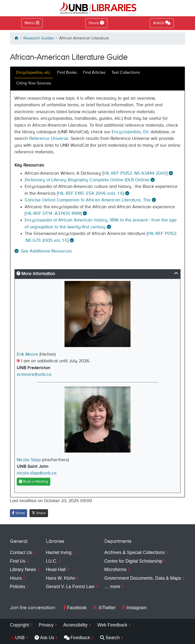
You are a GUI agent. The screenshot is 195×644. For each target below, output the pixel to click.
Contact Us (21, 552)
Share (19, 513)
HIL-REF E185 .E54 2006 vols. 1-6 (90, 193)
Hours (16, 578)
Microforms (115, 570)
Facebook (75, 608)
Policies (18, 587)
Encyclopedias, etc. (34, 73)
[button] (43, 251)
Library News (23, 570)
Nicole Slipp (29, 460)
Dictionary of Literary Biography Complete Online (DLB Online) (87, 180)
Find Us (18, 561)
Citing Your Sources (34, 83)
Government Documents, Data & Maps (143, 578)
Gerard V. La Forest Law (70, 587)
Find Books (67, 73)
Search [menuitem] (110, 638)
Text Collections (126, 73)
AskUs (162, 23)
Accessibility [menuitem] (75, 625)
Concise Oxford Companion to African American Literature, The (88, 200)
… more (112, 587)
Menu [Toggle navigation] (30, 23)
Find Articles (94, 73)
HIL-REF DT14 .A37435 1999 (53, 214)
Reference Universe (49, 139)
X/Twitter (104, 608)
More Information (36, 274)
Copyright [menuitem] (19, 625)
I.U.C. (52, 561)
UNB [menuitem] (20, 638)
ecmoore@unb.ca (34, 375)
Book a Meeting (34, 481)
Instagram (134, 608)
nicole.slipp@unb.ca (37, 473)
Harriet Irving (59, 552)
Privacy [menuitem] (46, 625)
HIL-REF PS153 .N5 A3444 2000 (135, 173)
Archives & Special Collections (135, 552)
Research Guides (39, 38)
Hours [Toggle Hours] (96, 23)
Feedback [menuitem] (77, 638)
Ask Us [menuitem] (44, 638)
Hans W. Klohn (61, 578)
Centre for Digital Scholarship (133, 561)
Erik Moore (27, 354)
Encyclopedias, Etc (131, 132)
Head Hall (56, 570)
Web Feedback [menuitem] (112, 625)
